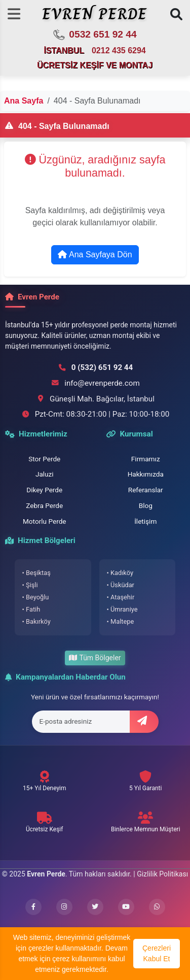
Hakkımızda (146, 474)
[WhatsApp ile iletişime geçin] (157, 907)
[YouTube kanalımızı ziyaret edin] (126, 907)
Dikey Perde (44, 490)
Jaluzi (45, 474)
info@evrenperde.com (102, 383)
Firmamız (146, 459)
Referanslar (146, 490)
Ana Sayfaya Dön (95, 255)
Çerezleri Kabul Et (157, 953)
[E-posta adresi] (81, 722)
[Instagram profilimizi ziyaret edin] (64, 907)
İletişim (145, 521)
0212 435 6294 (119, 50)
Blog (146, 505)
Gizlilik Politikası (162, 874)
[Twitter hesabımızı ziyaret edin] (95, 907)
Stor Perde (44, 459)
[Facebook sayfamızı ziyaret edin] (33, 907)
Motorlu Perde (45, 521)
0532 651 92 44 (94, 35)
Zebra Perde (44, 505)
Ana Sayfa (24, 101)
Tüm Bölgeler (95, 658)
